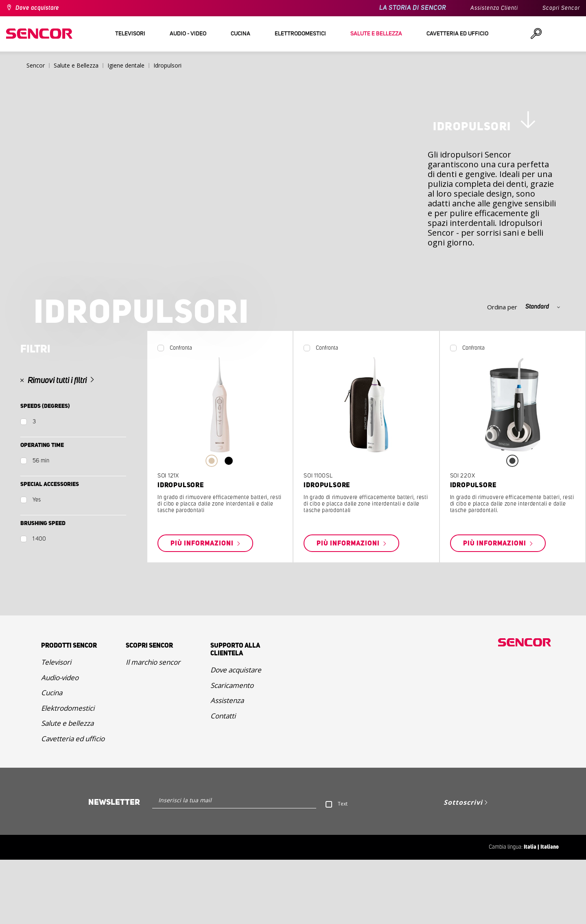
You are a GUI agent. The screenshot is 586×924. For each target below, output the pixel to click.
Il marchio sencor (153, 726)
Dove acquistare (37, 8)
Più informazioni (203, 608)
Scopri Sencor (561, 8)
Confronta (181, 412)
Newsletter (114, 867)
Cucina (52, 757)
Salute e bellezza (67, 787)
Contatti (223, 780)
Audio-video (60, 742)
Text (343, 868)
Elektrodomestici (68, 772)
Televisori (56, 726)
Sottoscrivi (463, 867)
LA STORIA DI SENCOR (413, 8)
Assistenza (227, 765)
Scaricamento (232, 750)
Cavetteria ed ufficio (73, 803)
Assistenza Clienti (494, 8)
